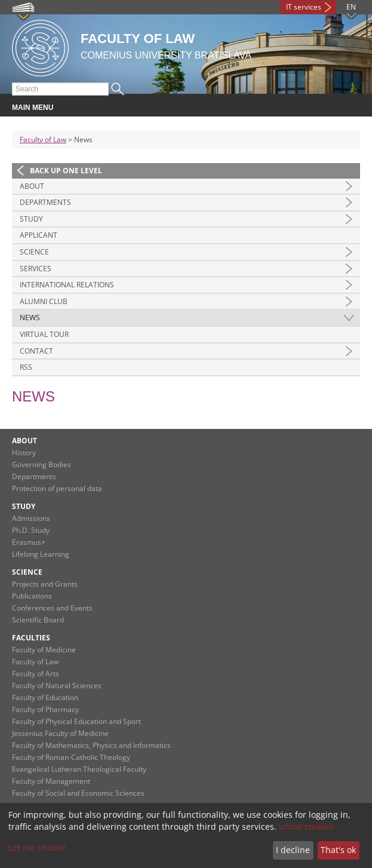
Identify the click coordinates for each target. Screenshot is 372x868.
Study (31, 219)
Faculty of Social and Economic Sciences (78, 793)
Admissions (31, 518)
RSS (26, 367)
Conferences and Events (52, 608)
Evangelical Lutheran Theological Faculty (79, 769)
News (30, 318)
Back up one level (66, 171)
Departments (45, 202)
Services (36, 269)
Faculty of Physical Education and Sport (76, 721)
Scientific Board (38, 620)
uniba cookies (306, 826)
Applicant (39, 235)
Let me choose (37, 847)
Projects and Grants (45, 584)
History (24, 453)
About (32, 186)
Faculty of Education (45, 697)
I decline (293, 850)
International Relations (67, 285)
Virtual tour (44, 334)
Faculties (31, 638)
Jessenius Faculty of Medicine (60, 733)
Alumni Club (44, 301)
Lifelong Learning (41, 554)
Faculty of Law (43, 139)
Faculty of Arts (36, 674)
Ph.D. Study (31, 530)
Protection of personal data (57, 488)
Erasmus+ (29, 542)
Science (34, 252)
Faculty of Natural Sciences (57, 685)
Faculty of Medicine (44, 650)
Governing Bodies (41, 464)
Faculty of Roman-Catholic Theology (71, 757)
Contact (36, 351)
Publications (32, 596)
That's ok (338, 850)
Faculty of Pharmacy (45, 709)
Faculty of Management (51, 781)
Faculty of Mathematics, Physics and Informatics (91, 745)
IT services (304, 7)
